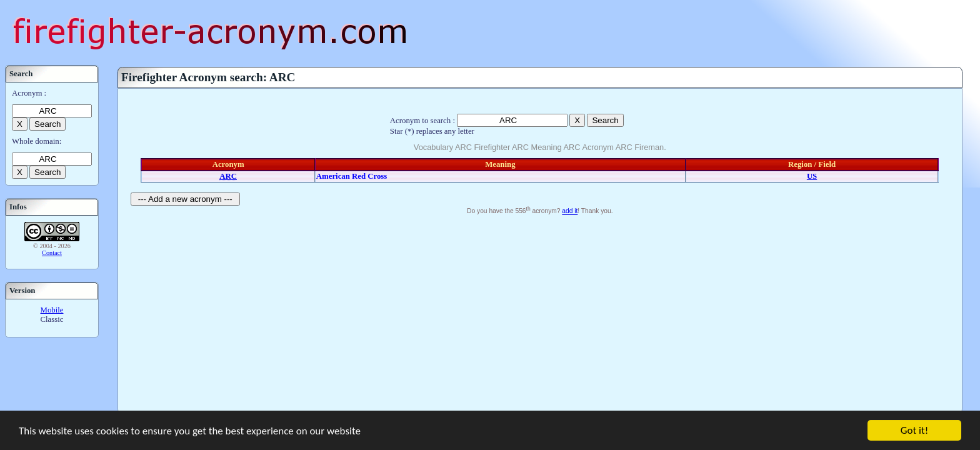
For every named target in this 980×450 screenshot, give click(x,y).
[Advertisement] (540, 312)
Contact (52, 253)
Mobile (52, 310)
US (812, 176)
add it (570, 212)
